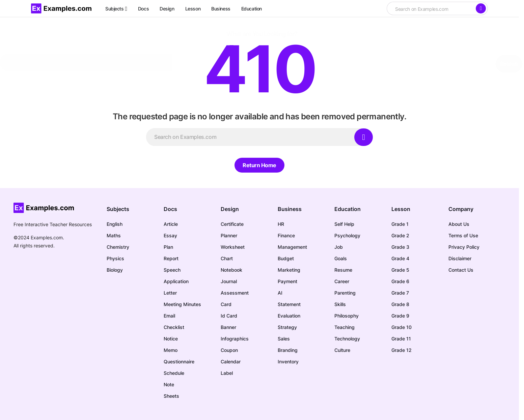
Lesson (401, 209)
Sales (284, 339)
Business (290, 209)
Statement (289, 304)
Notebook (231, 270)
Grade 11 (401, 339)
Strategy (287, 327)
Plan (168, 247)
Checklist (174, 327)
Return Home (259, 165)
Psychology (347, 235)
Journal (229, 281)
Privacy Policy (464, 247)
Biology (115, 270)
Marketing (289, 270)
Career (342, 281)
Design (230, 209)
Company (461, 209)
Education (348, 209)
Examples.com (47, 237)
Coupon (229, 350)
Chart (227, 258)
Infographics (235, 339)
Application (176, 281)
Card (226, 304)
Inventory (288, 362)
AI (280, 293)
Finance (286, 235)
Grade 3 (400, 247)
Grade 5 (400, 270)
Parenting (345, 293)
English (115, 224)
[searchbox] (431, 9)
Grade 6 (400, 281)
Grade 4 (400, 258)
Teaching (344, 327)
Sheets (171, 396)
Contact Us (461, 270)
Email (169, 316)
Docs (170, 209)
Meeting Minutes (182, 304)
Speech (172, 270)
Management (292, 247)
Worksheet (233, 247)
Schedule (174, 373)
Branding (288, 350)
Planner (229, 235)
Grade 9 (400, 316)
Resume (343, 270)
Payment (287, 281)
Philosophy (347, 316)
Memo (171, 350)
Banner (228, 327)
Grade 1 (400, 224)
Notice (171, 339)
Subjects (118, 209)
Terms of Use (463, 235)
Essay (170, 235)
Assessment (235, 293)
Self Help (344, 224)
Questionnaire (179, 362)
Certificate (232, 224)
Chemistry (118, 247)
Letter (170, 293)
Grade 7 (400, 293)
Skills (340, 304)
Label (227, 373)
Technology (347, 339)
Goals (341, 258)
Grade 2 (400, 235)
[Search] (481, 8)
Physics (115, 258)
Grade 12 (402, 350)
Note (169, 384)
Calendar (231, 362)
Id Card (229, 316)
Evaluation (289, 316)
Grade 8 (400, 304)
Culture (342, 350)
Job (339, 247)
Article (171, 224)
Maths (114, 235)
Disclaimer (460, 258)
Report (171, 258)
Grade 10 (402, 327)
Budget (286, 258)
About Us (459, 224)
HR (281, 224)
